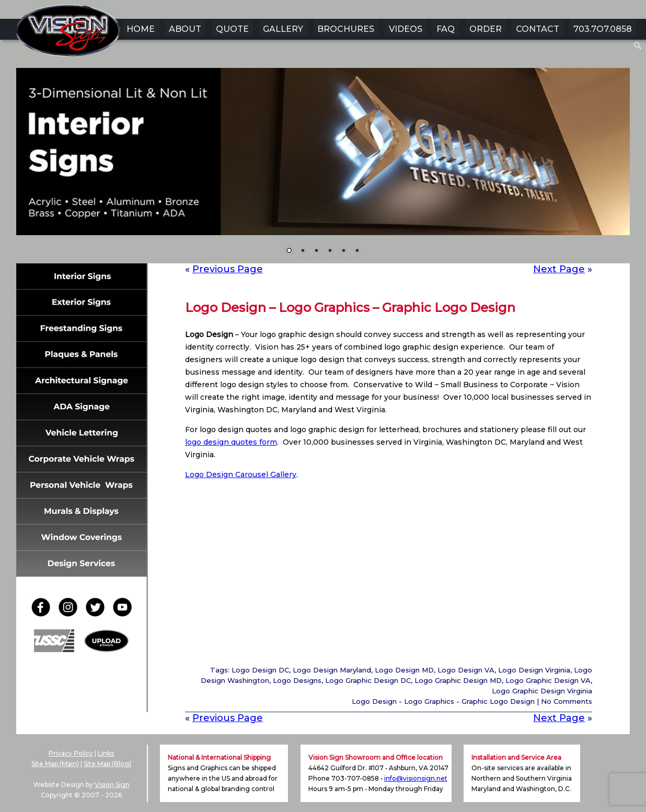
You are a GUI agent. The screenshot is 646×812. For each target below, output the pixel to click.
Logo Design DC (260, 670)
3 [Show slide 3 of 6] (316, 251)
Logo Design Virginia (534, 670)
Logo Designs (297, 680)
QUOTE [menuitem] (232, 29)
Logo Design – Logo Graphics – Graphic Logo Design (350, 308)
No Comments (567, 701)
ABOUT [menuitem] (185, 29)
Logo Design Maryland (332, 670)
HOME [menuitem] (141, 29)
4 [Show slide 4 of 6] (330, 251)
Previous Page (228, 269)
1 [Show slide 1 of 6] (289, 251)
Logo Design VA (466, 670)
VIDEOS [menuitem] (406, 29)
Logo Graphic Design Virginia (542, 691)
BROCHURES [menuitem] (346, 29)
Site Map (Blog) (107, 764)
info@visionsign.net (416, 778)
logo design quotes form (231, 442)
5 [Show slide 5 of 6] (343, 251)
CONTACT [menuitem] (538, 29)
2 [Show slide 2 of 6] (303, 251)
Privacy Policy (71, 753)
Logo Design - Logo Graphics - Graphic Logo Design (443, 701)
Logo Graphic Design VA (548, 680)
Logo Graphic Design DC (368, 680)
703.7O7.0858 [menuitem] (603, 29)
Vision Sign (112, 785)
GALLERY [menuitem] (283, 29)
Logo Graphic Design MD (458, 680)
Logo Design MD (404, 670)
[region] (323, 168)
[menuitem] (638, 45)
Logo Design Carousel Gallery (241, 474)
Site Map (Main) (55, 764)
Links (106, 753)
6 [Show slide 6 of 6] (357, 251)
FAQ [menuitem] (446, 29)
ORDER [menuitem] (486, 29)
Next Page (559, 269)
